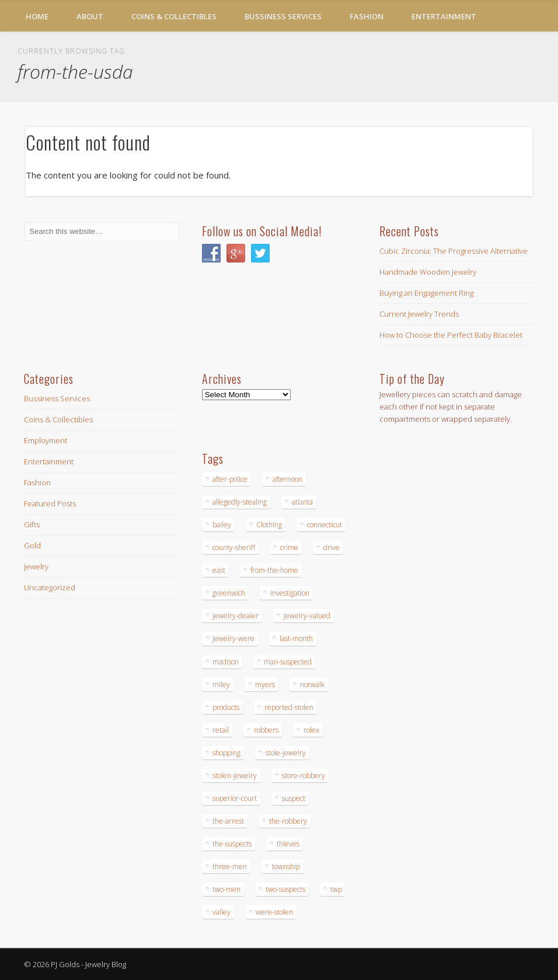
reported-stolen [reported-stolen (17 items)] (289, 707)
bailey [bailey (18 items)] (222, 525)
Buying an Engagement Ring (426, 293)
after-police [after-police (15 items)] (230, 479)
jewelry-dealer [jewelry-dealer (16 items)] (236, 616)
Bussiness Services (283, 16)
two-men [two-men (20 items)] (226, 889)
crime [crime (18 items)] (289, 547)
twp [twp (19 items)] (336, 889)
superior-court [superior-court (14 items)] (235, 798)
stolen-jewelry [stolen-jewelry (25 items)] (235, 776)
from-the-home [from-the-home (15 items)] (274, 570)
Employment (46, 440)
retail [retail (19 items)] (221, 730)
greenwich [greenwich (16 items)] (229, 593)
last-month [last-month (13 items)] (296, 638)
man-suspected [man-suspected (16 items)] (288, 662)
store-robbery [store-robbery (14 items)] (304, 776)
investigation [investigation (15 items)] (290, 593)
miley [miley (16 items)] (221, 685)
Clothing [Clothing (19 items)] (269, 525)
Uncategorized (50, 587)
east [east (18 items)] (219, 570)
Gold (32, 545)
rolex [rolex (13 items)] (311, 730)
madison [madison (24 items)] (226, 662)
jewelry (36, 566)
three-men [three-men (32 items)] (230, 867)
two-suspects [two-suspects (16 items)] (285, 889)
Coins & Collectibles (174, 16)
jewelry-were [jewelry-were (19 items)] (233, 638)
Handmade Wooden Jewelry (428, 272)
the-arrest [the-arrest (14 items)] (228, 821)
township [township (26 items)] (286, 867)
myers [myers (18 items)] (265, 685)
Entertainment (444, 16)
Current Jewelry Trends (419, 314)
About (90, 16)
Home (37, 16)
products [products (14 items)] (226, 707)
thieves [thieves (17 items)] (288, 844)
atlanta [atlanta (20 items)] (302, 502)
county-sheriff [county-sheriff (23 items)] (234, 547)
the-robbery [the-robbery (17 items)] (288, 821)
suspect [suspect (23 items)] (294, 798)
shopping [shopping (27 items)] (226, 753)
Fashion (367, 16)
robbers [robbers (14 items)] (266, 730)
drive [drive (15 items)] (332, 547)
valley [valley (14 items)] (222, 912)
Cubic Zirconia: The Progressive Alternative (454, 251)
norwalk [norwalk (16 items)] (312, 685)
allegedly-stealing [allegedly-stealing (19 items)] (240, 502)
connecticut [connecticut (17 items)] (325, 525)
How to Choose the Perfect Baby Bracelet (451, 335)
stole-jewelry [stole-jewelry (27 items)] (286, 753)
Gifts (32, 524)
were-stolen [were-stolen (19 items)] (274, 912)
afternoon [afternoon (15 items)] (287, 479)
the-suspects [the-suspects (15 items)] (232, 844)
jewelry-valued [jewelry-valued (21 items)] (307, 616)
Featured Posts (50, 503)
